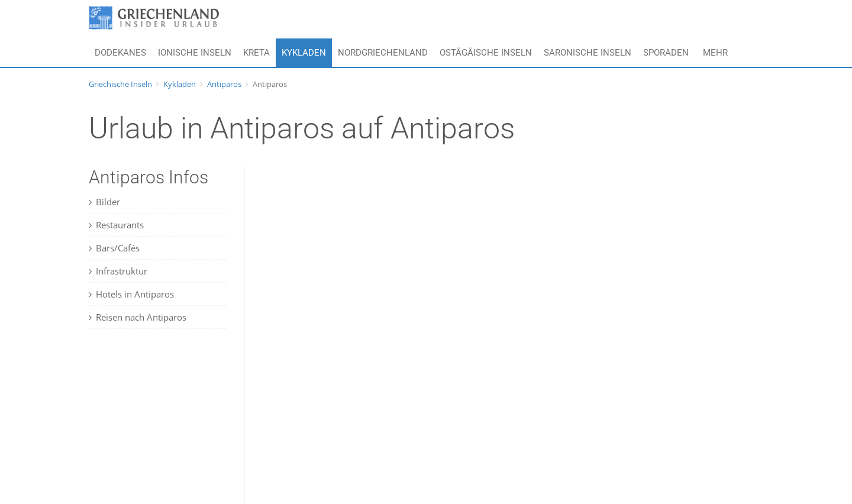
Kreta (256, 53)
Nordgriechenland (383, 53)
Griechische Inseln (120, 84)
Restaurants (116, 225)
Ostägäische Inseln (486, 53)
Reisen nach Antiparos (138, 317)
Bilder (104, 202)
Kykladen (304, 53)
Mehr (715, 53)
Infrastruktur (118, 271)
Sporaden (666, 53)
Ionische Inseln (195, 53)
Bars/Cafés (114, 248)
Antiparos (224, 84)
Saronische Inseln (588, 53)
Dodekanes (120, 53)
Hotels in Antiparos (131, 294)
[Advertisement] (163, 427)
